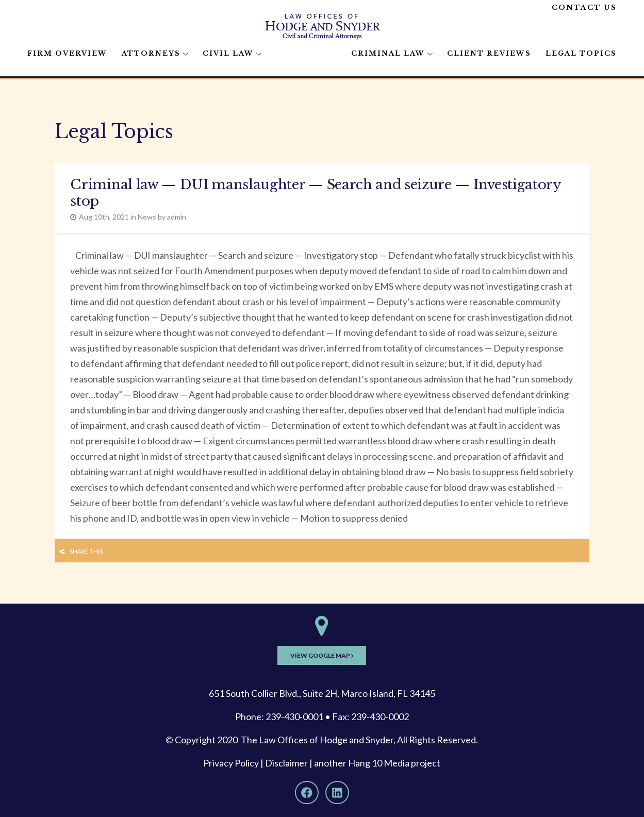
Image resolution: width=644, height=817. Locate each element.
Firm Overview (67, 53)
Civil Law (228, 53)
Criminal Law (388, 53)
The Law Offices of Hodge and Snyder (317, 740)
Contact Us (584, 7)
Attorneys (151, 53)
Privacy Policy (231, 763)
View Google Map (322, 655)
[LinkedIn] (337, 793)
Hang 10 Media (379, 763)
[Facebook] (307, 793)
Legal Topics (581, 53)
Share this (86, 551)
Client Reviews (489, 53)
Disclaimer (286, 763)
